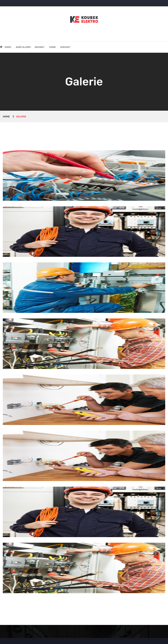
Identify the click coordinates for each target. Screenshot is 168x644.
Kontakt (65, 47)
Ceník (52, 47)
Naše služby (23, 47)
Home (6, 117)
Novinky (40, 47)
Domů (8, 47)
